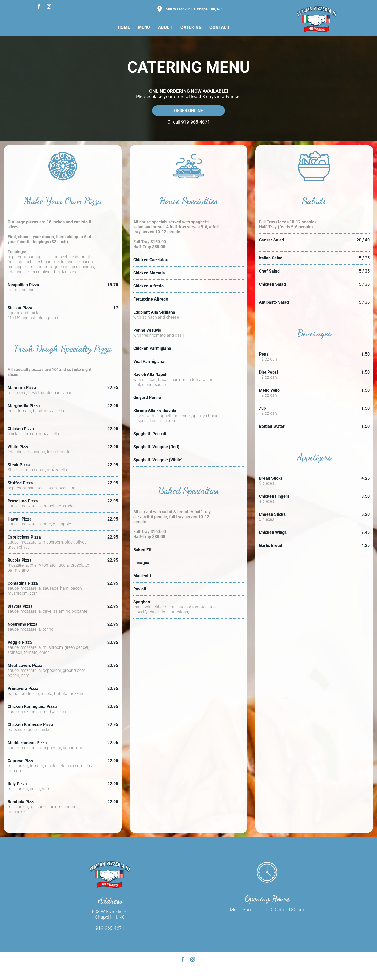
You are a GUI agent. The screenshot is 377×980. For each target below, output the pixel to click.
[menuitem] (124, 27)
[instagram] (49, 7)
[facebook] (39, 7)
